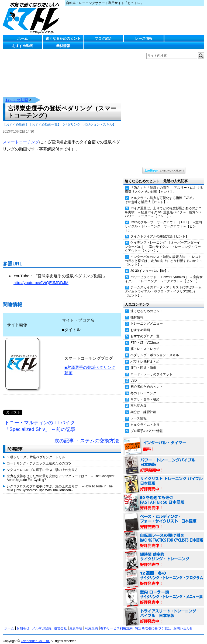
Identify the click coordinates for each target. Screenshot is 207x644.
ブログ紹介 (103, 38)
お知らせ (23, 623)
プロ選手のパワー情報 (147, 426)
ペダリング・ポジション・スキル (155, 350)
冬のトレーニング (143, 388)
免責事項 (76, 623)
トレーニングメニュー (147, 318)
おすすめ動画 (23, 46)
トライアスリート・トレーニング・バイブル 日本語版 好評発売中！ (164, 611)
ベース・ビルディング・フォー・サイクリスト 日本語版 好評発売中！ (164, 517)
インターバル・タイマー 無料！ (164, 441)
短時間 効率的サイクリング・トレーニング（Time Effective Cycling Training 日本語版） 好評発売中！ (164, 554)
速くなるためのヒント (63, 38)
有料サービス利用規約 (116, 623)
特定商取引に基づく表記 (153, 623)
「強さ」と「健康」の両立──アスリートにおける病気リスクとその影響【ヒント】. (164, 184)
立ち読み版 (139, 400)
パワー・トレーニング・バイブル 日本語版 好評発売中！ (164, 460)
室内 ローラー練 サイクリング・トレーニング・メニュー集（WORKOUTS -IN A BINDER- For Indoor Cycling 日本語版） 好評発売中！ (164, 592)
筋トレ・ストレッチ (145, 343)
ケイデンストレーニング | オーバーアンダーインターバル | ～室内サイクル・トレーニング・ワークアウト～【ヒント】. (163, 241)
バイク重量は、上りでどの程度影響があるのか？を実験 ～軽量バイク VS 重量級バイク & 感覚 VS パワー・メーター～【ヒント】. (163, 207)
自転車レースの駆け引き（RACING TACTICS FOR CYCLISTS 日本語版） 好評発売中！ (164, 535)
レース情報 (144, 38)
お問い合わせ (183, 623)
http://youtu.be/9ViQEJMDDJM (41, 277)
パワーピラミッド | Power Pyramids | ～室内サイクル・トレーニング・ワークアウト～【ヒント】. (164, 274)
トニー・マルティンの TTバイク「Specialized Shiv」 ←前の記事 (40, 421)
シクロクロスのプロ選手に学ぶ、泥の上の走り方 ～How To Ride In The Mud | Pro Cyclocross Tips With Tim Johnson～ (60, 483)
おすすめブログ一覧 (145, 331)
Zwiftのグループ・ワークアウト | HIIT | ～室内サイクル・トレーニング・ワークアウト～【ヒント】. (163, 221)
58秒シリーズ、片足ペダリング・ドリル (36, 452)
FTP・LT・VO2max (145, 337)
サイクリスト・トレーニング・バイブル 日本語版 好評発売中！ (164, 479)
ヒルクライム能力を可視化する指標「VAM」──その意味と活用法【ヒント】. (162, 195)
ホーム (23, 38)
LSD (134, 375)
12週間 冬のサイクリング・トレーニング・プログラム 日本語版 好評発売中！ (164, 573)
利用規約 (91, 623)
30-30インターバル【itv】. (150, 265)
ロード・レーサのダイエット (151, 369)
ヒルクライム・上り (145, 419)
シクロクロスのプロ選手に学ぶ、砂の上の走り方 (42, 464)
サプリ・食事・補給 (145, 394)
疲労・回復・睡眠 (143, 362)
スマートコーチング (21, 136)
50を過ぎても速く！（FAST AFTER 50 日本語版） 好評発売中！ (164, 498)
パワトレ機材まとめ (145, 356)
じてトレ (32, 18)
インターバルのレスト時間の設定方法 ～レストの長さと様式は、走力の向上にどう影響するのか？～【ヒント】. (164, 255)
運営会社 (60, 623)
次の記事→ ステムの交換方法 (87, 435)
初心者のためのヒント (147, 381)
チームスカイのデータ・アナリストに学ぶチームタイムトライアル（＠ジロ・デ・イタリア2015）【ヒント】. (163, 286)
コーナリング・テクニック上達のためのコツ (39, 458)
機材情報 (63, 46)
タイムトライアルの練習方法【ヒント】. (160, 231)
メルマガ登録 (42, 623)
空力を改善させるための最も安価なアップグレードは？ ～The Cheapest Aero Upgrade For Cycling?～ (61, 473)
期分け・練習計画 (143, 407)
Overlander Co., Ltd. (35, 636)
